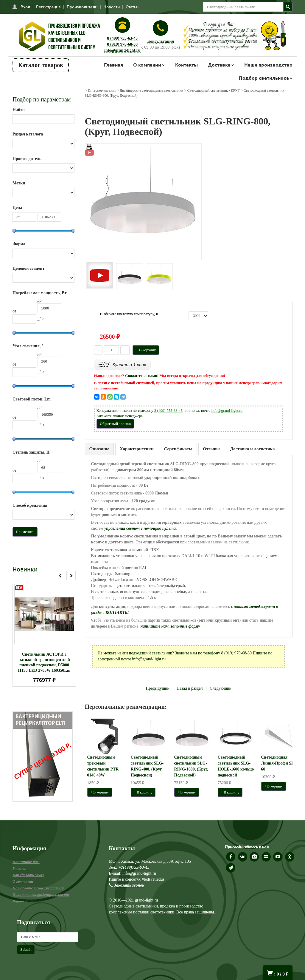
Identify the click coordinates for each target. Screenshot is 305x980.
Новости (112, 7)
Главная (113, 65)
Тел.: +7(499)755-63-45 (129, 867)
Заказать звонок (129, 885)
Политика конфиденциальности (41, 895)
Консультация (161, 41)
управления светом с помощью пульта (140, 528)
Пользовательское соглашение (38, 888)
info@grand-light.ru (122, 50)
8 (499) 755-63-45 (122, 38)
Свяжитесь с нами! (142, 376)
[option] (44, 635)
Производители (82, 7)
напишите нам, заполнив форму (170, 626)
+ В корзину (146, 350)
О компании (147, 65)
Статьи (132, 7)
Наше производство (268, 65)
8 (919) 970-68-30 (122, 44)
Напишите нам (26, 862)
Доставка (219, 65)
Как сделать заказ (28, 875)
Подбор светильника (264, 78)
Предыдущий (158, 688)
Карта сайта (24, 901)
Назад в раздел (190, 688)
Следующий (221, 688)
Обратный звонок (115, 424)
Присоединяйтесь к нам (247, 847)
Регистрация (48, 7)
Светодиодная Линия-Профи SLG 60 (279, 763)
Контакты (186, 65)
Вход (25, 7)
